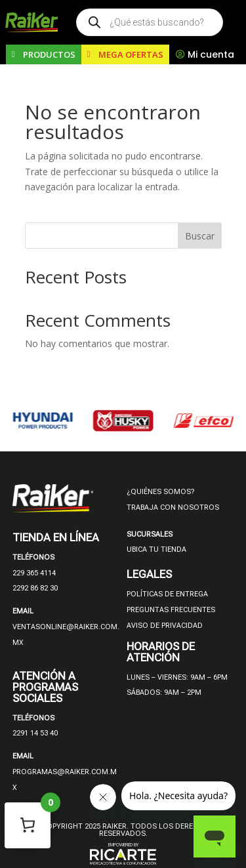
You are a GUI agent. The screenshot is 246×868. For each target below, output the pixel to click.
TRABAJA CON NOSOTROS (173, 507)
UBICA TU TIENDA (156, 549)
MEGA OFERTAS (131, 54)
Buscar (200, 236)
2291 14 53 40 (35, 733)
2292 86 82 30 (35, 588)
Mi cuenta (211, 54)
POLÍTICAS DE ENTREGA (167, 594)
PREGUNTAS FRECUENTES (171, 610)
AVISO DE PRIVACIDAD (165, 626)
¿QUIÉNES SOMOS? (160, 492)
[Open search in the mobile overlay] (150, 22)
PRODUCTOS (49, 54)
